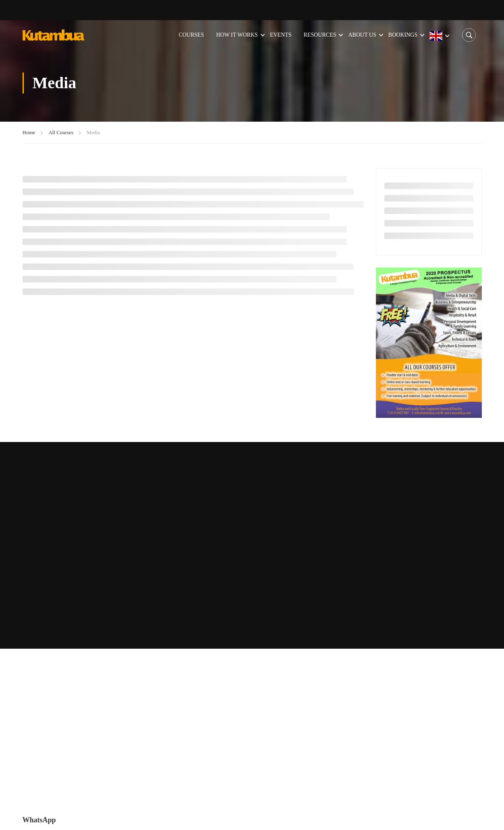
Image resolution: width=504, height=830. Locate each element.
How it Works (237, 35)
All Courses (61, 132)
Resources (320, 35)
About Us (362, 35)
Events (281, 35)
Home (29, 132)
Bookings (403, 35)
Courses (191, 35)
